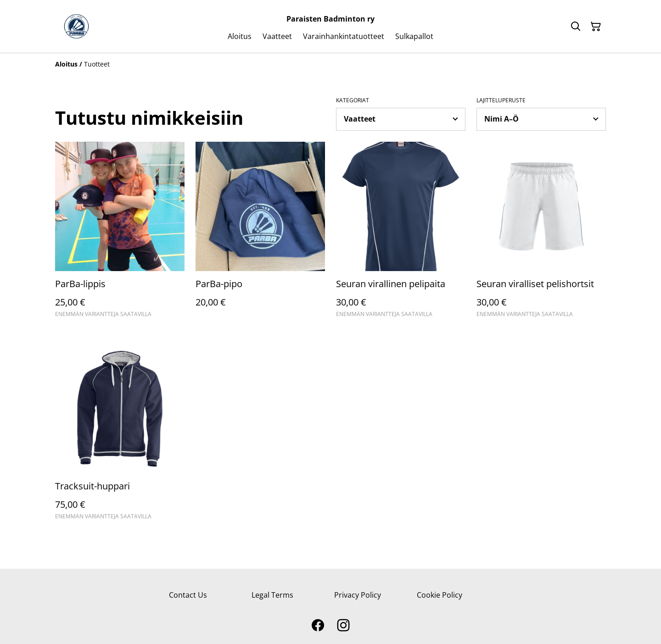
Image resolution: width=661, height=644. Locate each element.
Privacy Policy (358, 595)
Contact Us (188, 595)
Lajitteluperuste (501, 100)
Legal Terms (272, 595)
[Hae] (576, 27)
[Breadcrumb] (330, 64)
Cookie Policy (440, 595)
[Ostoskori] (596, 27)
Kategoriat (353, 100)
